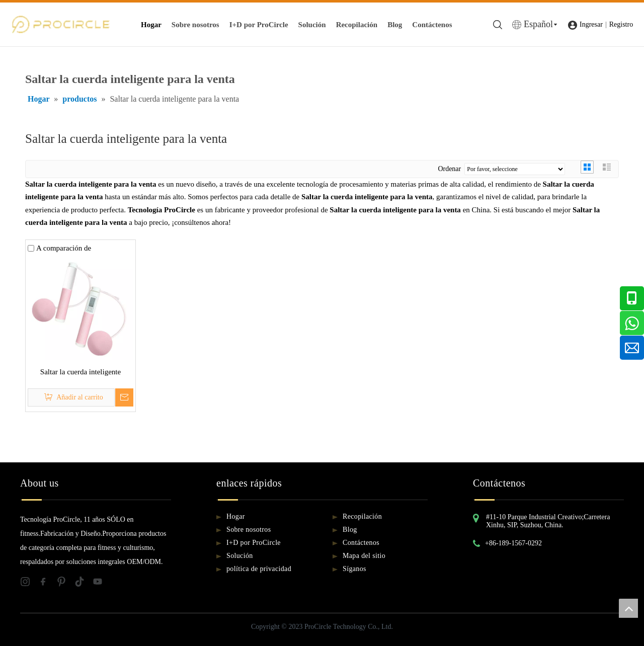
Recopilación (357, 25)
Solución (312, 25)
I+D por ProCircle (259, 25)
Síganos (354, 569)
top (628, 608)
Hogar (151, 25)
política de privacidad (259, 569)
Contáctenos (432, 25)
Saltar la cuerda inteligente (80, 372)
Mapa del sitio (364, 556)
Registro (621, 24)
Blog (395, 25)
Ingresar (591, 24)
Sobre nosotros (195, 25)
